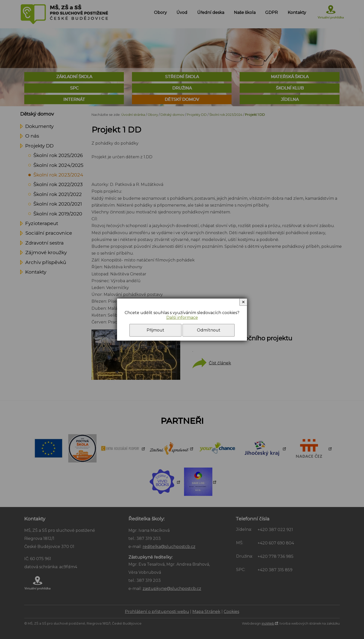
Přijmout (155, 330)
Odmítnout (209, 330)
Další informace (182, 317)
